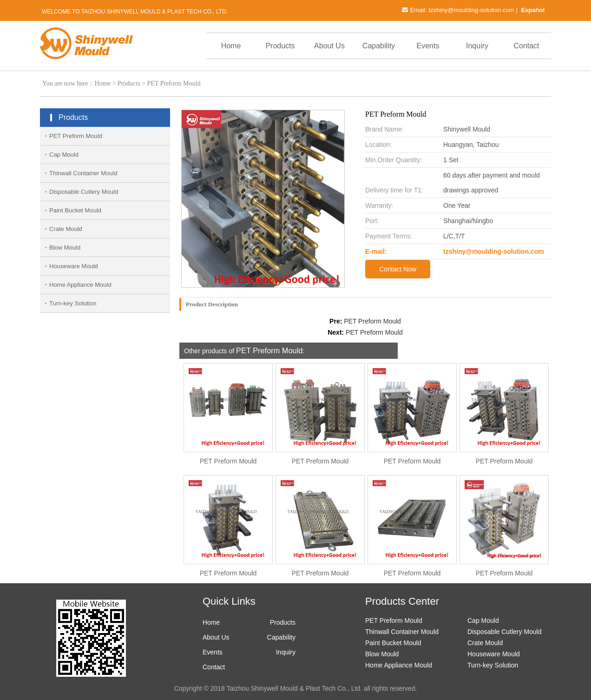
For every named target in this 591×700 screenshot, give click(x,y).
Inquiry (477, 46)
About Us (329, 46)
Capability (379, 46)
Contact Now (398, 269)
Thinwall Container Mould (83, 173)
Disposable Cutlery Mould (84, 192)
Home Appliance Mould (80, 285)
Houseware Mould (74, 266)
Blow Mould (65, 248)
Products (280, 46)
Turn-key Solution (73, 303)
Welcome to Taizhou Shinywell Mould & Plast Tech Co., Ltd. (135, 12)
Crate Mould (66, 229)
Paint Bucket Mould (75, 210)
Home (231, 46)
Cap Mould (64, 155)
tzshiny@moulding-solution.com (472, 10)
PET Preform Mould (174, 83)
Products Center (402, 601)
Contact (526, 46)
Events (428, 46)
